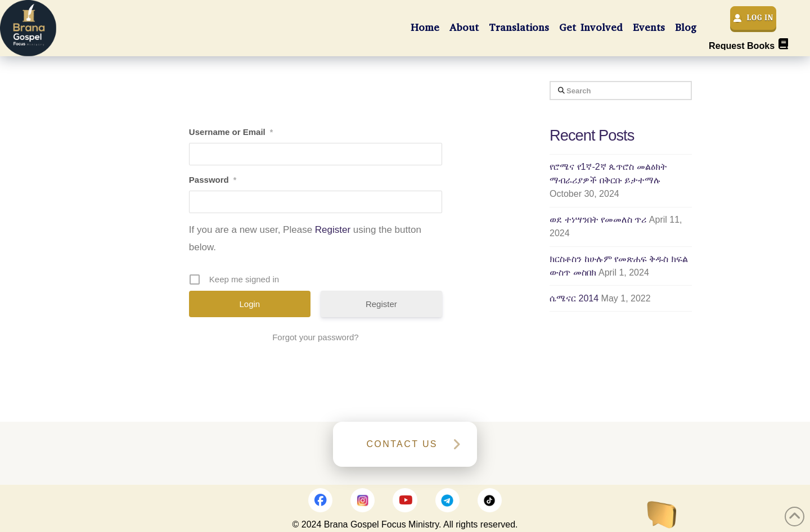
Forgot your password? (315, 337)
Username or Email (231, 132)
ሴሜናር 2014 (574, 298)
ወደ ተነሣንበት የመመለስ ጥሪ (598, 220)
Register (333, 230)
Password (213, 180)
